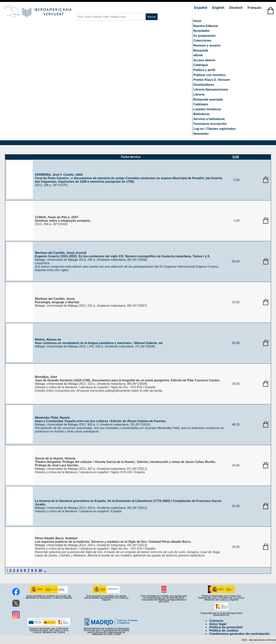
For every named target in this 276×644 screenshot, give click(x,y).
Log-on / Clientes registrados (215, 129)
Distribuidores (204, 85)
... (45, 570)
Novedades (202, 31)
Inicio (197, 21)
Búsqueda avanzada (208, 99)
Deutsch (236, 8)
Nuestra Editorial (206, 26)
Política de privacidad (226, 627)
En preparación (205, 36)
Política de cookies (224, 631)
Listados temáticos (207, 109)
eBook (198, 55)
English (219, 8)
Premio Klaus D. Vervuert (212, 80)
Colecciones (202, 40)
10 (40, 570)
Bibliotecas (202, 114)
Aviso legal (218, 624)
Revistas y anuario (207, 45)
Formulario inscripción (210, 124)
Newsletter (201, 134)
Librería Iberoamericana (211, 89)
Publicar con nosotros (210, 75)
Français (255, 8)
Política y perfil (204, 70)
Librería (199, 94)
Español (201, 8)
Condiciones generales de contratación (239, 634)
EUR (236, 157)
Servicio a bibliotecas (209, 119)
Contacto (216, 621)
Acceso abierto (204, 60)
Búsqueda (201, 50)
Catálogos (201, 65)
